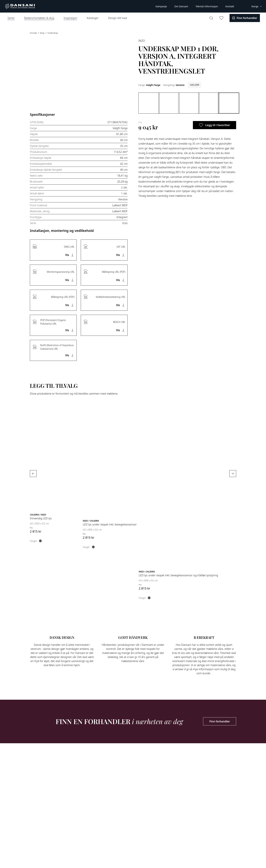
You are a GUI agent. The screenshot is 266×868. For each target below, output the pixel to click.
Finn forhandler (220, 721)
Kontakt (230, 6)
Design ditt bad (117, 18)
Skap (42, 33)
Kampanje (161, 6)
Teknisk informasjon (207, 6)
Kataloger (93, 18)
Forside (34, 33)
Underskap (53, 33)
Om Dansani (181, 6)
